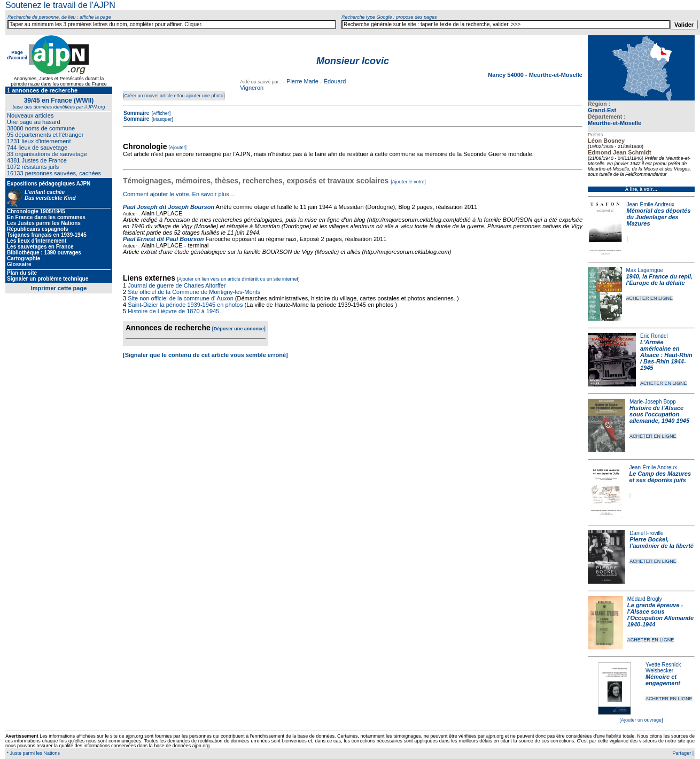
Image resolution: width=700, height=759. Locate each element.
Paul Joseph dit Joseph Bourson (169, 207)
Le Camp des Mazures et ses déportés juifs (660, 477)
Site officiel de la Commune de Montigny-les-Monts (194, 292)
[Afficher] (160, 113)
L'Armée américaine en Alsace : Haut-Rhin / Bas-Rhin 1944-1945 (666, 355)
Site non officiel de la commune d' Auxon (181, 298)
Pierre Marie (302, 81)
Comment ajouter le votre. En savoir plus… (179, 194)
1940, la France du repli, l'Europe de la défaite (660, 280)
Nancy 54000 (507, 75)
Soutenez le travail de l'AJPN (60, 5)
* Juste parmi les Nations (33, 753)
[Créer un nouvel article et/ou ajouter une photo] (174, 96)
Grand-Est (602, 110)
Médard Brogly (645, 599)
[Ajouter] (178, 148)
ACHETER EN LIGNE (650, 298)
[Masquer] (162, 119)
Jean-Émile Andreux (651, 204)
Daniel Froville (646, 533)
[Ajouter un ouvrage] (641, 720)
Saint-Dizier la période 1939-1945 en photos (185, 305)
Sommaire (136, 113)
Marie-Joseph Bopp (653, 402)
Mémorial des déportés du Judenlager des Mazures (659, 217)
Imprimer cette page (59, 288)
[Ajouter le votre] (408, 182)
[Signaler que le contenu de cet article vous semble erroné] (205, 355)
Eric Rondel (654, 336)
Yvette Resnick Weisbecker (663, 668)
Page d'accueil (17, 55)
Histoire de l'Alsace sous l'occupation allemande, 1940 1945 (659, 414)
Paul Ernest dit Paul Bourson (164, 239)
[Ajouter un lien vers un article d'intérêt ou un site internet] (238, 279)
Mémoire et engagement (663, 680)
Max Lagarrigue (645, 270)
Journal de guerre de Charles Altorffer (177, 285)
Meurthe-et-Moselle (615, 123)
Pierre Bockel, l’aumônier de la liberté (662, 543)
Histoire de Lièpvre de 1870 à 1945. (174, 311)
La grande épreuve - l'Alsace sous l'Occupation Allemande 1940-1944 (660, 615)
